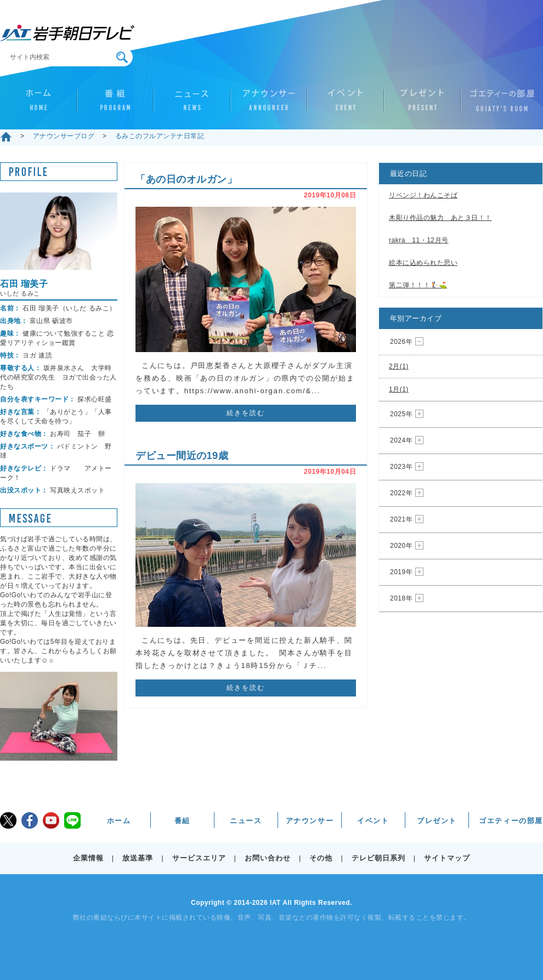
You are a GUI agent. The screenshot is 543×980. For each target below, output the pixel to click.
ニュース (192, 105)
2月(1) (399, 366)
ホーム (38, 105)
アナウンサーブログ (64, 136)
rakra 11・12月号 (419, 240)
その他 (321, 858)
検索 (122, 57)
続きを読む (246, 413)
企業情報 (88, 858)
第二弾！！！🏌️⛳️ (418, 285)
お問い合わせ (268, 858)
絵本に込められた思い (423, 263)
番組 (115, 105)
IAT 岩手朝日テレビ (67, 33)
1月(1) (399, 389)
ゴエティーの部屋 (499, 105)
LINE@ (72, 820)
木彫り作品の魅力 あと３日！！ (440, 218)
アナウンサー (269, 105)
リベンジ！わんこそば (423, 195)
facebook (30, 820)
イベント (346, 105)
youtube (51, 820)
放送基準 (138, 858)
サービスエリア (199, 858)
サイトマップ (447, 858)
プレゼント (422, 105)
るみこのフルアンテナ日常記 (160, 136)
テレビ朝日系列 (378, 858)
